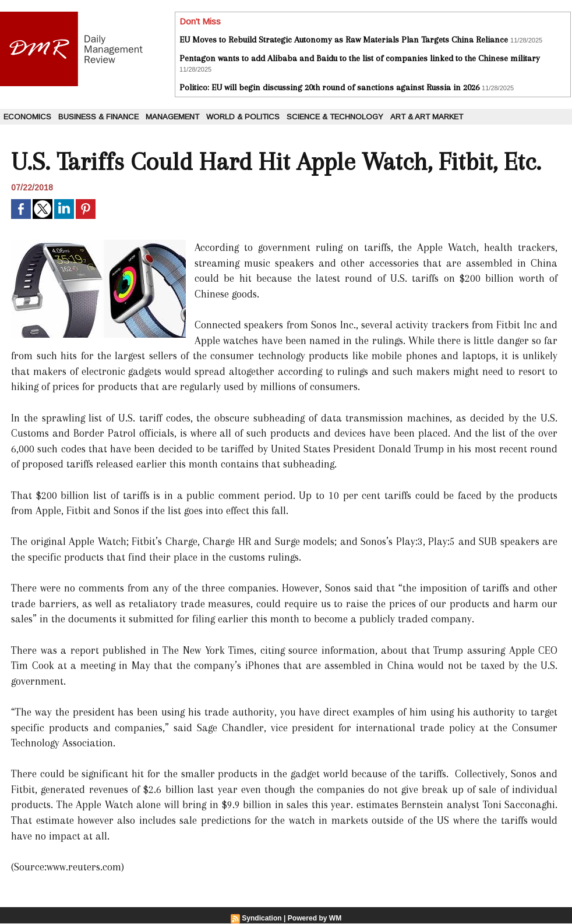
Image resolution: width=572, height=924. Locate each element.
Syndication (262, 918)
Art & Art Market (427, 117)
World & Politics (243, 117)
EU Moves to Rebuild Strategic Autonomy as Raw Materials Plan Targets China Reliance (344, 40)
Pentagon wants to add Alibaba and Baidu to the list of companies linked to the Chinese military (360, 58)
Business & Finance (98, 117)
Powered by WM (315, 918)
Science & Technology (335, 117)
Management (172, 117)
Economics (27, 117)
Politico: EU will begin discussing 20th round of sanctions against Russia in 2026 (329, 87)
